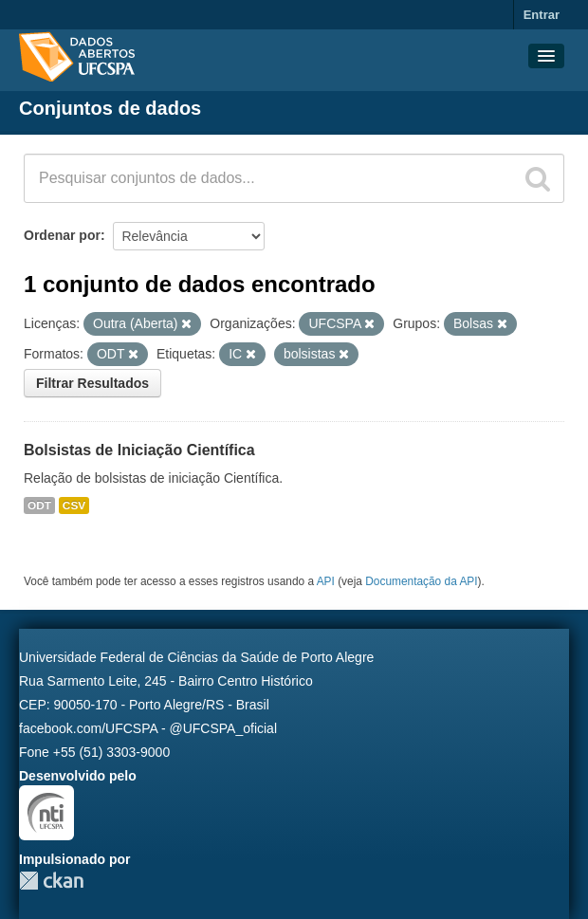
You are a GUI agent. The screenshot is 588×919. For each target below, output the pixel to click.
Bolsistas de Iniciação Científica (139, 450)
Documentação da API (421, 581)
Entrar (542, 15)
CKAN (51, 881)
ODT (39, 505)
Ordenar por (62, 235)
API (326, 581)
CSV (74, 505)
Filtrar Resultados (92, 383)
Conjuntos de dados (110, 108)
